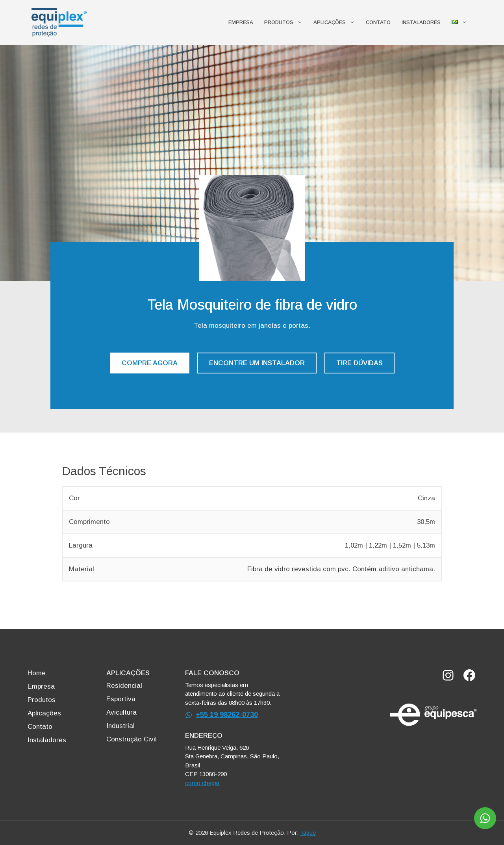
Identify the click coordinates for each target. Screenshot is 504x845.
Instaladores (421, 22)
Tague (308, 833)
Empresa (241, 22)
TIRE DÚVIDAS (359, 363)
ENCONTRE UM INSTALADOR (257, 363)
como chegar (202, 783)
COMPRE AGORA (150, 363)
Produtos (286, 22)
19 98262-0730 (234, 715)
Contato (378, 22)
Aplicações (337, 22)
